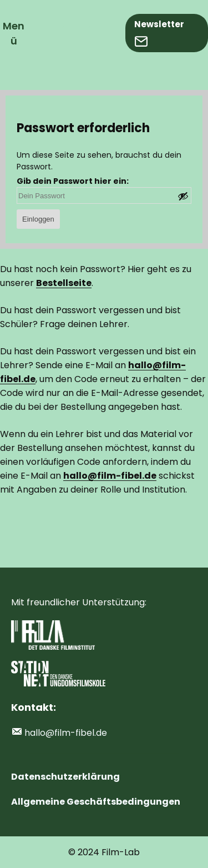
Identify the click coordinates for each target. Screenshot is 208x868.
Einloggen (38, 219)
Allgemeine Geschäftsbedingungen (96, 802)
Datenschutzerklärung (65, 777)
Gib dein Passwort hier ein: (73, 181)
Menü (14, 33)
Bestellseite (64, 283)
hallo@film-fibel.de (66, 733)
